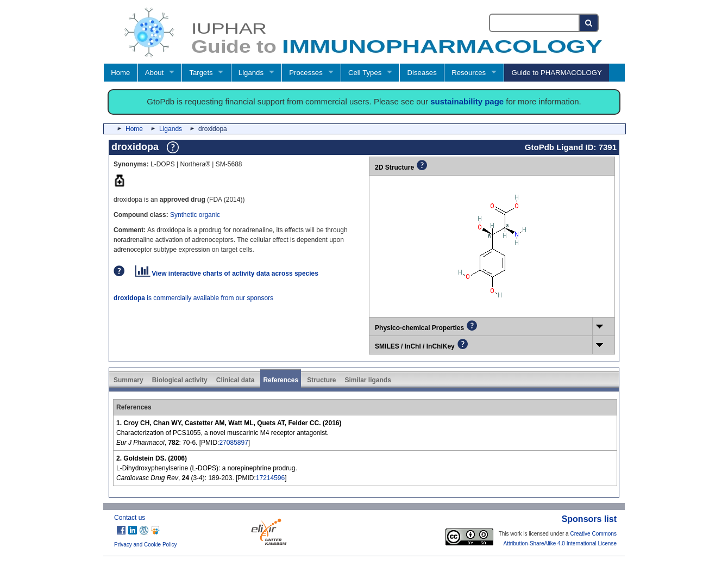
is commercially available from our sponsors (193, 298)
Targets (201, 73)
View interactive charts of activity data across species (227, 274)
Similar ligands (368, 380)
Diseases (422, 73)
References (281, 380)
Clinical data (236, 380)
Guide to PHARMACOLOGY (556, 73)
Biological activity (180, 380)
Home (120, 73)
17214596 (270, 478)
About (154, 73)
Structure (321, 380)
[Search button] (589, 23)
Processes (306, 73)
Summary (128, 380)
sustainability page (467, 101)
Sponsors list (589, 519)
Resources (469, 73)
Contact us (130, 518)
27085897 (233, 443)
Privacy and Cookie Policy (146, 545)
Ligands (251, 73)
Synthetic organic (195, 215)
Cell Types (365, 73)
